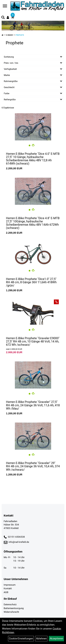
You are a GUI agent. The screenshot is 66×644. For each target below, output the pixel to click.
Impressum (10, 585)
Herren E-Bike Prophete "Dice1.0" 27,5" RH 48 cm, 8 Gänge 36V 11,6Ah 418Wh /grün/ (31, 282)
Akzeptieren (56, 639)
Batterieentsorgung (14, 608)
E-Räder (9, 35)
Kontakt (8, 588)
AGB (6, 592)
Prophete (20, 35)
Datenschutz (10, 604)
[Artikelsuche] (3, 18)
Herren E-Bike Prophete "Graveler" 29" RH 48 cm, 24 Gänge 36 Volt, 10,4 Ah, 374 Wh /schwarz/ (33, 466)
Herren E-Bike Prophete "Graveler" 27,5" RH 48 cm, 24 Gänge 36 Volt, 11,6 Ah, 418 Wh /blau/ (33, 405)
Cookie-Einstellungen (21, 639)
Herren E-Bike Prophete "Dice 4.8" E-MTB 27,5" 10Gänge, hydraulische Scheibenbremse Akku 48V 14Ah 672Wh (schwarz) (33, 223)
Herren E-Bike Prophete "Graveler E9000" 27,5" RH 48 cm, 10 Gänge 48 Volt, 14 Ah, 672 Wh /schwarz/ (33, 341)
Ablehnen (41, 639)
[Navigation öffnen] (5, 6)
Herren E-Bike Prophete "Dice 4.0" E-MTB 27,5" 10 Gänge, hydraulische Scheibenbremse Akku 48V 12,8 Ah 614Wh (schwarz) (33, 159)
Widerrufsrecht (11, 612)
